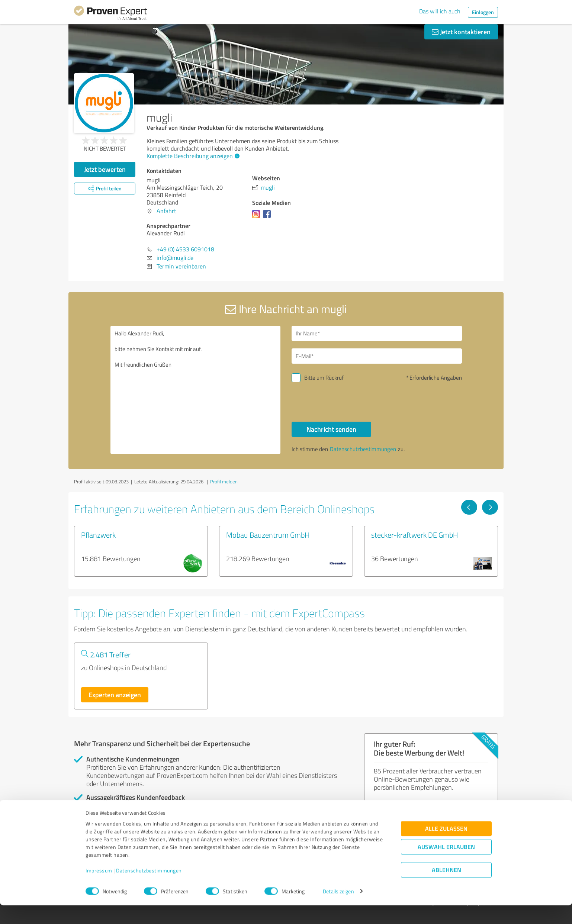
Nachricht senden (331, 429)
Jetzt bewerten (105, 169)
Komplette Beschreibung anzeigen (192, 156)
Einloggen (483, 12)
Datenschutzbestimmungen (149, 889)
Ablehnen (446, 888)
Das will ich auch (440, 11)
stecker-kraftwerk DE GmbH (415, 535)
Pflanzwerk (98, 535)
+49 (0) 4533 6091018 (185, 249)
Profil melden (224, 482)
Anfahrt (166, 211)
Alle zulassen (446, 847)
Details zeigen (338, 910)
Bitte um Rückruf (324, 378)
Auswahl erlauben (446, 865)
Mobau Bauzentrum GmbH (268, 535)
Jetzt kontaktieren (461, 32)
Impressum (99, 889)
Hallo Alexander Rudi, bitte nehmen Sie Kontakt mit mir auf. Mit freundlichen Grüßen (196, 390)
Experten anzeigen (115, 695)
